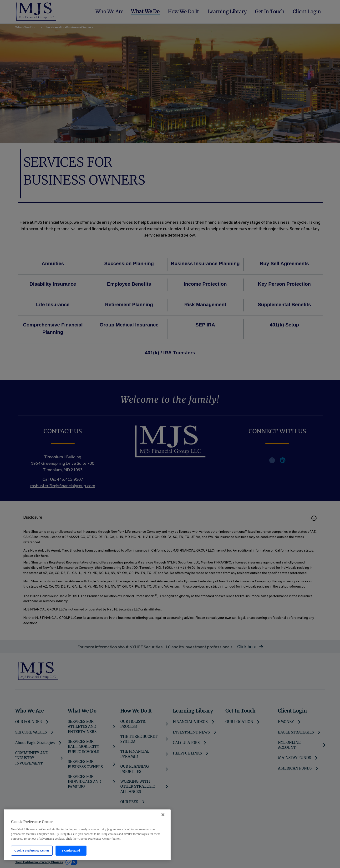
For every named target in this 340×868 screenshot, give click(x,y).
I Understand (71, 850)
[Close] (163, 815)
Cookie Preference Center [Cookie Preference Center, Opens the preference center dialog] (32, 850)
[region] (87, 835)
